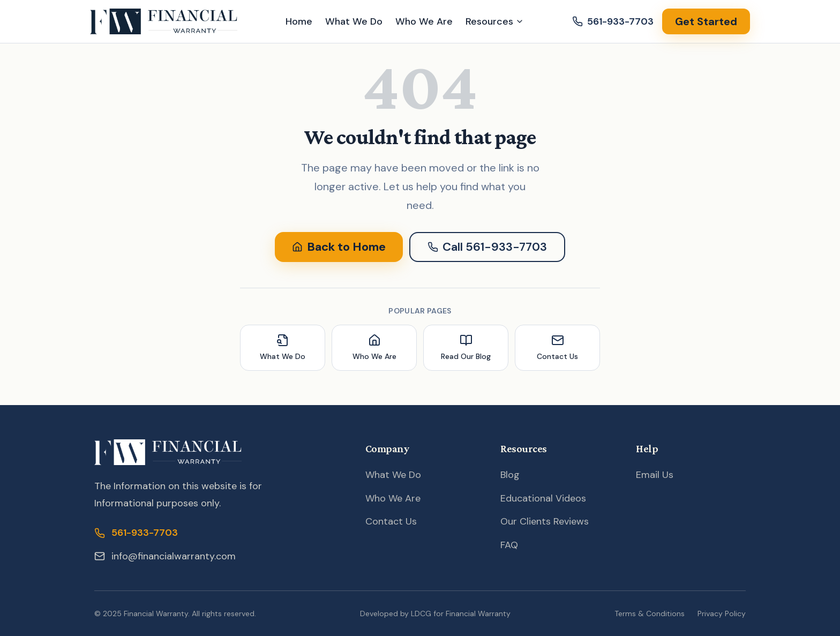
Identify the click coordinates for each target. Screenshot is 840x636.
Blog (510, 475)
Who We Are (424, 21)
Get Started (706, 21)
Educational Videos (543, 498)
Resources (495, 21)
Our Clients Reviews (545, 521)
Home (299, 21)
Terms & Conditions (650, 613)
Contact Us (391, 521)
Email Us (655, 475)
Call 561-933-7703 (487, 247)
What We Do (354, 21)
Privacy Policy (722, 613)
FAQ (509, 545)
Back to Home (339, 247)
